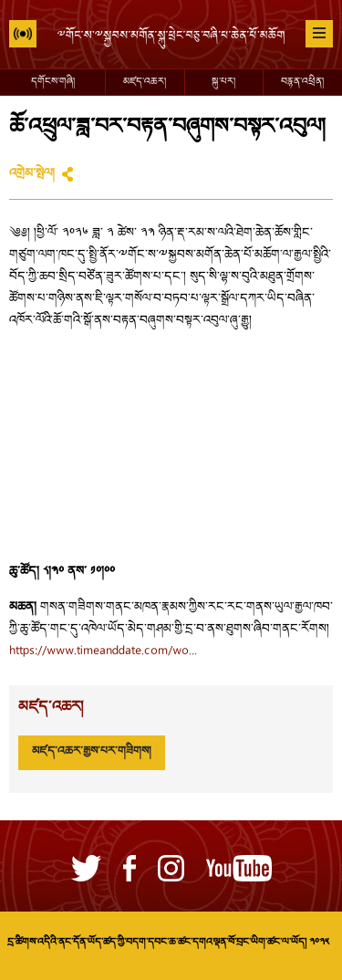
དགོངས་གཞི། (53, 82)
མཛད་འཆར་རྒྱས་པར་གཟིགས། (92, 752)
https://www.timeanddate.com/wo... (103, 652)
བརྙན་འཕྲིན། (302, 82)
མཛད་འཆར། (145, 82)
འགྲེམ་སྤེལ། (32, 174)
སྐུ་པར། (223, 82)
